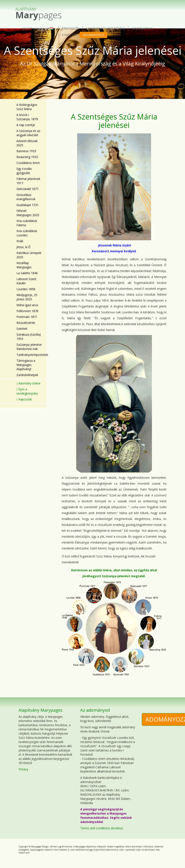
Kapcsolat (24, 399)
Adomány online (28, 383)
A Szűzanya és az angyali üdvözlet (28, 133)
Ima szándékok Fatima (27, 223)
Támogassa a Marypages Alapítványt (26, 365)
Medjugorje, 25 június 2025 (27, 297)
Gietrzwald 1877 (27, 189)
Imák (20, 241)
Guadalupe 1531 (27, 205)
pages (39, 11)
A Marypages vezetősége (105, 29)
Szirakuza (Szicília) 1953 (29, 337)
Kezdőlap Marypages (24, 265)
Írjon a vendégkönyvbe (27, 391)
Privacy (23, 769)
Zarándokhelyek (27, 375)
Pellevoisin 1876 (27, 311)
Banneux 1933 (26, 151)
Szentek (22, 329)
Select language (39, 29)
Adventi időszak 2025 (27, 143)
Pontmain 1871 (27, 317)
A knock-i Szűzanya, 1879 (27, 117)
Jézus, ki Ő (23, 247)
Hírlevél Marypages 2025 (28, 213)
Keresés (69, 35)
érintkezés (70, 29)
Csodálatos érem (28, 163)
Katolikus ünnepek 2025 (29, 255)
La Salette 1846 (27, 273)
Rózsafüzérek (26, 323)
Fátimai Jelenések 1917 (28, 181)
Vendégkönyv (142, 29)
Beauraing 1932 (27, 157)
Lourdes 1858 (26, 289)
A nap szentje (26, 125)
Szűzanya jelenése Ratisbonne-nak (29, 347)
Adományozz (93, 35)
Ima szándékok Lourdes (27, 233)
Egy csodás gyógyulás (24, 171)
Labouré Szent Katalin (26, 281)
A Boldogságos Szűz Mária (27, 107)
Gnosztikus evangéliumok (26, 197)
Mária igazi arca (27, 305)
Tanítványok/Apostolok (30, 355)
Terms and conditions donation (102, 828)
